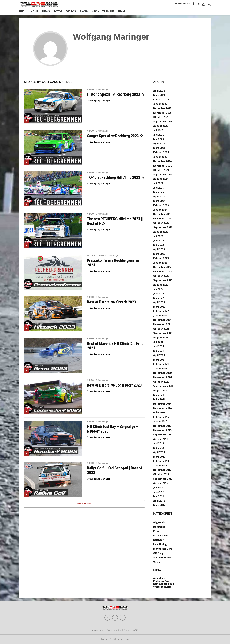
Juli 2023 (158, 236)
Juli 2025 (158, 130)
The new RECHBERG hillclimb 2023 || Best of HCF (115, 221)
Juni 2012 (159, 492)
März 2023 (159, 254)
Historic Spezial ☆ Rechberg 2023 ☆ (116, 94)
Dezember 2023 (162, 214)
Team (121, 11)
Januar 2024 (160, 210)
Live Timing (160, 544)
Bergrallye (159, 527)
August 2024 (161, 179)
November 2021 (163, 324)
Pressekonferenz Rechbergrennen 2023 (113, 263)
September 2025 (163, 121)
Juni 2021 (159, 346)
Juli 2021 (158, 342)
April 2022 (159, 302)
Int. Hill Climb (96, 256)
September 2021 (163, 333)
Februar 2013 (161, 461)
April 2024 (159, 196)
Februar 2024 (161, 205)
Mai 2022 (159, 298)
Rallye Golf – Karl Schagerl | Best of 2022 (115, 470)
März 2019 (159, 399)
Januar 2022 (160, 315)
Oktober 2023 (161, 223)
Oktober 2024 (161, 170)
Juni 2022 (159, 293)
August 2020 (161, 390)
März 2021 (159, 360)
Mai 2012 (159, 496)
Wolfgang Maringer (100, 101)
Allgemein (159, 522)
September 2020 (163, 386)
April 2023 (159, 249)
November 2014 (163, 408)
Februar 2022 (161, 311)
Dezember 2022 (162, 267)
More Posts (84, 504)
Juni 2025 (159, 135)
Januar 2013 (160, 465)
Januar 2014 (160, 421)
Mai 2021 (159, 351)
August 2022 (161, 285)
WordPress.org (162, 587)
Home (34, 11)
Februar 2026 (161, 99)
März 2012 (159, 505)
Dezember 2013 (162, 426)
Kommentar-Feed (164, 584)
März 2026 (159, 95)
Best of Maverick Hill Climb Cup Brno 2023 (115, 346)
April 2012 (159, 501)
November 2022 (163, 271)
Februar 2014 (161, 417)
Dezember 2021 (162, 320)
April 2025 (159, 144)
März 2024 (159, 201)
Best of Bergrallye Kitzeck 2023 (111, 302)
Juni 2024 (159, 188)
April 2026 (159, 91)
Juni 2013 (159, 443)
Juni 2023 (159, 241)
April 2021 (159, 355)
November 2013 (163, 430)
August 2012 (161, 483)
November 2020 (163, 377)
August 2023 (161, 232)
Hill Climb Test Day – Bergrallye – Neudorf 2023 (113, 429)
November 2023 (163, 218)
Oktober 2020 (161, 382)
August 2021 (161, 338)
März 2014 (159, 412)
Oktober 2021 (161, 329)
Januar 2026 (160, 104)
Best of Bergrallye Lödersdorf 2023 (114, 385)
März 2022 (159, 307)
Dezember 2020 (162, 373)
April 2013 (159, 452)
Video (90, 89)
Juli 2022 (158, 289)
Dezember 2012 (162, 470)
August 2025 (161, 126)
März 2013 (159, 457)
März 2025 (159, 148)
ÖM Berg (158, 553)
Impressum (98, 631)
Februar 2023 (161, 258)
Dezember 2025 (162, 108)
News (46, 11)
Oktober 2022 (161, 276)
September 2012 (163, 479)
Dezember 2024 (162, 161)
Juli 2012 (158, 487)
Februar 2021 (161, 364)
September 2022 (163, 280)
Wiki (95, 11)
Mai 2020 (159, 395)
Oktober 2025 (161, 117)
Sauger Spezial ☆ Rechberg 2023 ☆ (115, 136)
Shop (83, 11)
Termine (108, 11)
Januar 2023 (160, 263)
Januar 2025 (160, 157)
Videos (71, 11)
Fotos (58, 11)
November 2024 (163, 166)
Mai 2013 (159, 448)
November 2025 (163, 113)
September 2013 (163, 435)
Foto (156, 531)
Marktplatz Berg (163, 549)
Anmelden (159, 578)
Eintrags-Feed (162, 581)
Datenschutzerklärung (119, 631)
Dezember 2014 (162, 404)
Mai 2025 (159, 139)
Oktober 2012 (161, 474)
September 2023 (163, 227)
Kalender (158, 540)
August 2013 (161, 439)
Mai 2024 (159, 192)
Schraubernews (162, 557)
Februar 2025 (161, 152)
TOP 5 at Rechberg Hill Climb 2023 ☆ (116, 177)
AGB (136, 631)
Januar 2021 (160, 368)
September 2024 (163, 174)
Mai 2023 (159, 245)
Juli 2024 (158, 183)
